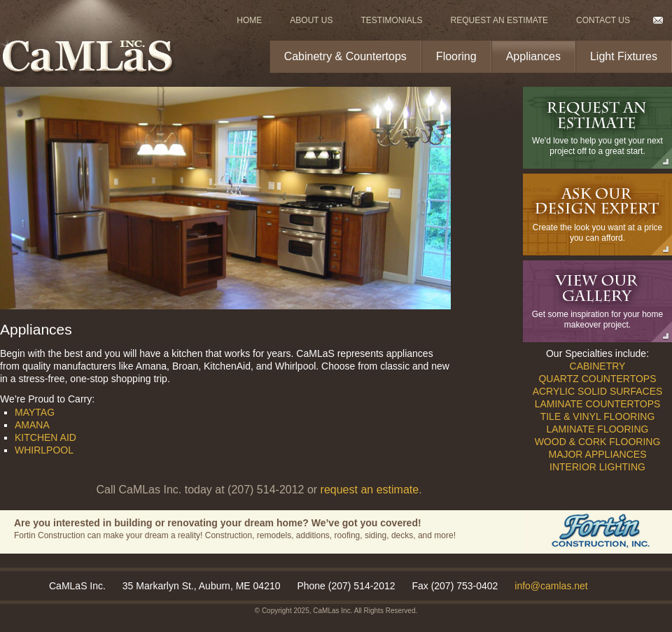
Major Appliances (597, 454)
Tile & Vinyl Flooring (598, 416)
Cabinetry (598, 366)
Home (249, 20)
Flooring (456, 56)
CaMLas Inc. (332, 611)
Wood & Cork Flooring (598, 442)
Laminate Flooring (598, 429)
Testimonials (391, 20)
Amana (32, 425)
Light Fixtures (624, 56)
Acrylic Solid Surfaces (598, 391)
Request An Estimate (500, 20)
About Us (311, 20)
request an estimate (370, 490)
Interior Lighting (597, 467)
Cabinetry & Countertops (345, 56)
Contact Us (603, 20)
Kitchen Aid (45, 437)
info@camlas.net (551, 586)
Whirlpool (44, 450)
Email (658, 20)
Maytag (35, 412)
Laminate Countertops (598, 404)
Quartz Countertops (597, 379)
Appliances (533, 56)
